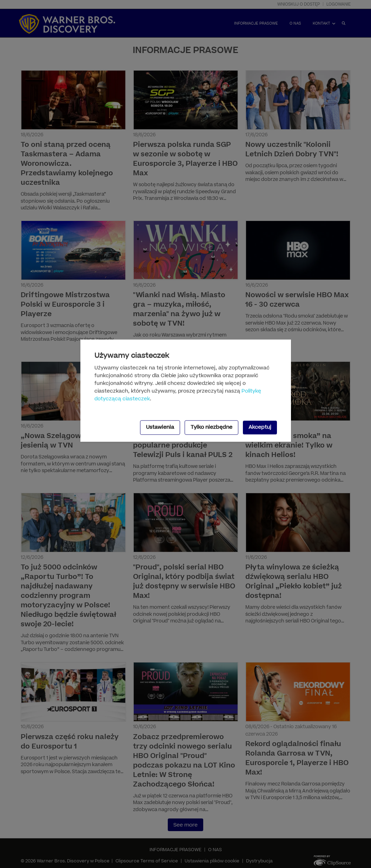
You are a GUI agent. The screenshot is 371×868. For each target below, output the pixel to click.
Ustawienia (160, 427)
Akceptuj (260, 427)
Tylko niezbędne (211, 427)
